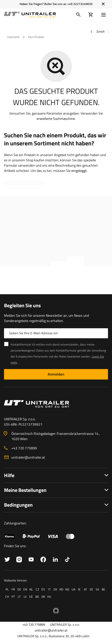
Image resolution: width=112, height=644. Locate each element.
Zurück (97, 32)
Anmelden (56, 374)
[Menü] (104, 15)
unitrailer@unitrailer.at (28, 457)
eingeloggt (79, 171)
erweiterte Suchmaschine (56, 118)
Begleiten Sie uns (22, 305)
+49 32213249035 (80, 4)
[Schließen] (103, 4)
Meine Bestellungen (25, 490)
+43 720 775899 (24, 448)
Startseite (13, 37)
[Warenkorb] (91, 15)
